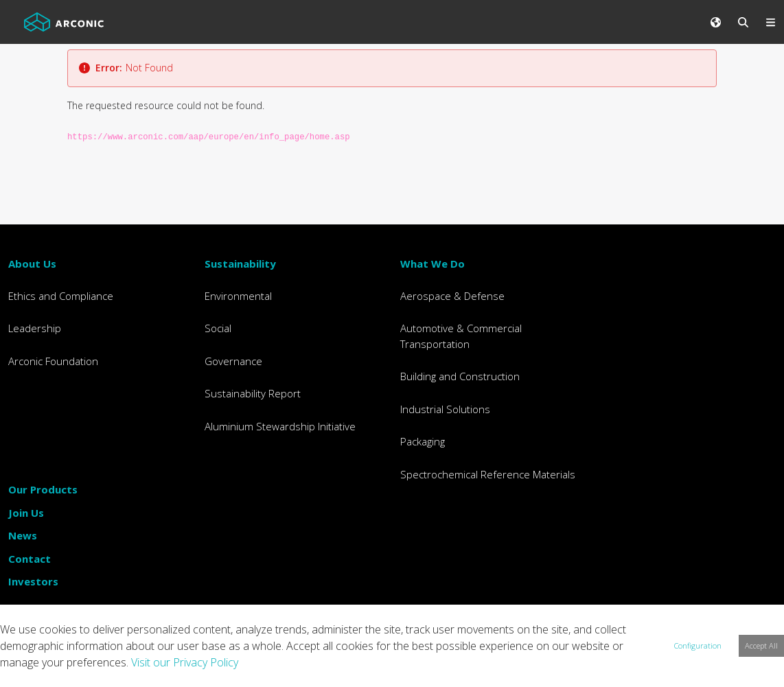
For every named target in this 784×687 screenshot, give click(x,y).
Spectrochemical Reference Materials (488, 474)
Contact (30, 559)
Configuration (698, 645)
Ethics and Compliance (61, 296)
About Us (32, 264)
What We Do (433, 264)
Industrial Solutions (445, 409)
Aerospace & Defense (452, 296)
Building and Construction (460, 376)
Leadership (35, 328)
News (23, 535)
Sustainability (240, 264)
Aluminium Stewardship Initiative (280, 426)
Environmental (238, 296)
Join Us (26, 513)
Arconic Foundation (53, 361)
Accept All (761, 645)
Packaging (423, 441)
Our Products (43, 489)
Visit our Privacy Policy (185, 662)
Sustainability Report (253, 393)
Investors (33, 581)
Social (218, 328)
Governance (233, 361)
